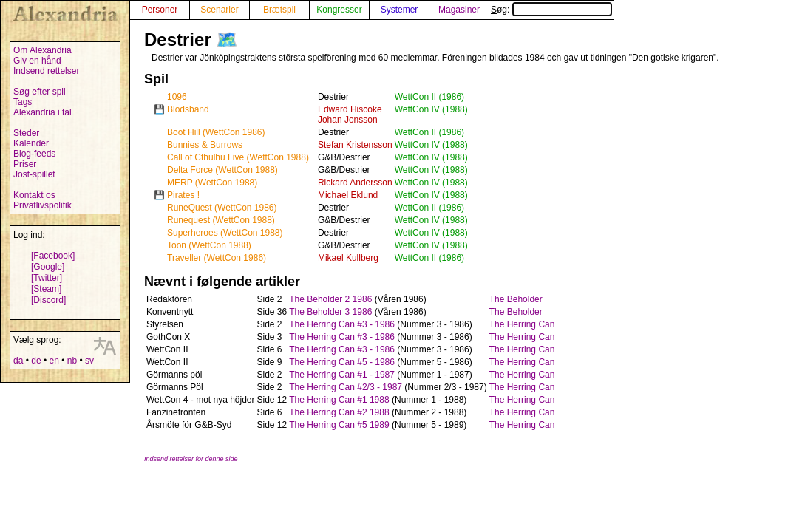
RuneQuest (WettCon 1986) (222, 208)
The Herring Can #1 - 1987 (342, 375)
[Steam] (46, 289)
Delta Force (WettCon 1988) (222, 170)
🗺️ (227, 40)
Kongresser (339, 10)
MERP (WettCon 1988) (212, 183)
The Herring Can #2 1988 (339, 412)
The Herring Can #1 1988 (339, 400)
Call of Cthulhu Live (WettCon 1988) (238, 157)
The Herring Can (522, 324)
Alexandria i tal (43, 112)
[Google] (48, 267)
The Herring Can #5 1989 (339, 425)
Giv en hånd (37, 61)
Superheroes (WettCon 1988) (225, 233)
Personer (160, 10)
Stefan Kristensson (355, 145)
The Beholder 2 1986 (330, 299)
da (18, 361)
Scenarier (219, 10)
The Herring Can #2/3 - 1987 (346, 387)
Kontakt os (34, 195)
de (36, 361)
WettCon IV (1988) (431, 109)
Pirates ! (183, 195)
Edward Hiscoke (350, 109)
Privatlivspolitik (43, 205)
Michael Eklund (348, 195)
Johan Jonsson (348, 120)
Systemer (400, 10)
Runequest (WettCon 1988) (221, 220)
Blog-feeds (34, 154)
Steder (26, 133)
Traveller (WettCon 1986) (217, 258)
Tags (23, 102)
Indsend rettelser (46, 71)
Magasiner (459, 10)
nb (72, 361)
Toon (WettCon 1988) (209, 245)
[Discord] (48, 300)
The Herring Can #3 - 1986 (342, 324)
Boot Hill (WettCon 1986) (216, 132)
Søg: (551, 10)
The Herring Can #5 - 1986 (342, 362)
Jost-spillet (34, 174)
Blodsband (188, 109)
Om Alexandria (43, 50)
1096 (177, 97)
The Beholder (516, 299)
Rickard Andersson (355, 183)
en (54, 361)
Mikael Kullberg (348, 258)
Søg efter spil (40, 92)
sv (89, 361)
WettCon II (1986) (430, 97)
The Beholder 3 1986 (330, 312)
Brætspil (279, 10)
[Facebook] (53, 256)
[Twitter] (47, 278)
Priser (25, 164)
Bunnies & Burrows (205, 145)
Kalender (31, 143)
